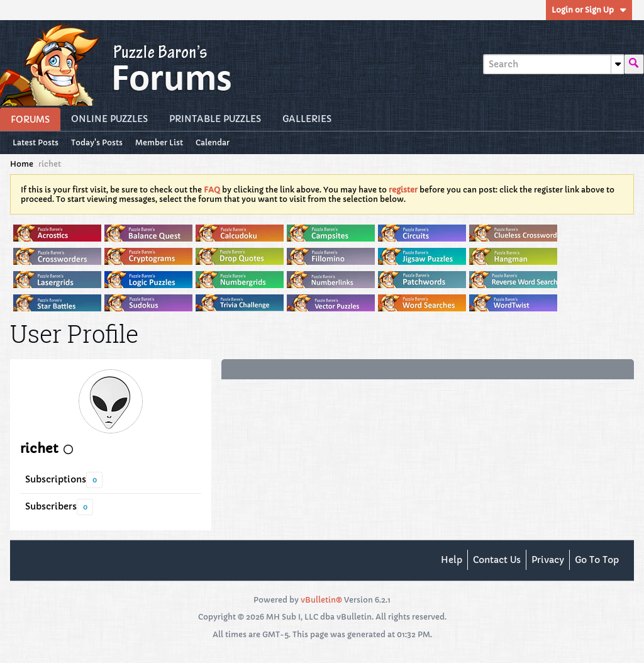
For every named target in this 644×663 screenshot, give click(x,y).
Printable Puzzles (215, 119)
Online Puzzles (109, 119)
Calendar (213, 142)
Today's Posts (97, 142)
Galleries (307, 119)
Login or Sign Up (589, 10)
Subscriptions (56, 479)
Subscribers (51, 506)
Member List (159, 142)
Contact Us (497, 560)
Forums (30, 120)
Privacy (548, 560)
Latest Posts (36, 142)
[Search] (553, 64)
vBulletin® (321, 600)
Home (22, 164)
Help (452, 560)
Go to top (597, 560)
